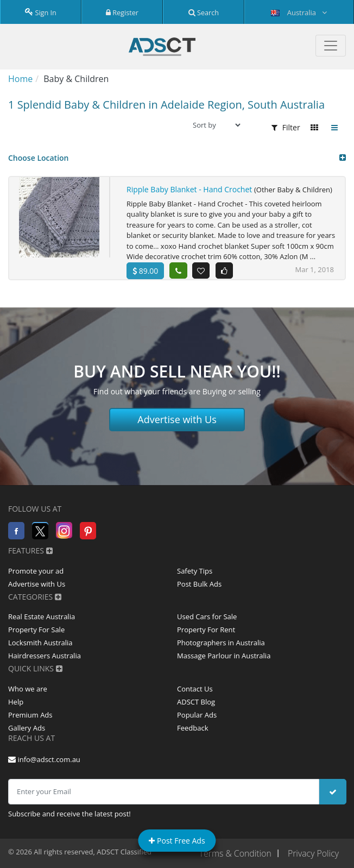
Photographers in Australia (221, 643)
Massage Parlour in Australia (224, 656)
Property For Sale (36, 630)
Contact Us (195, 689)
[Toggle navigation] (331, 46)
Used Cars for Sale (207, 617)
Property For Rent (206, 630)
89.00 (145, 271)
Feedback (193, 728)
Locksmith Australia (40, 643)
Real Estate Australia (42, 617)
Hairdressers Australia (45, 656)
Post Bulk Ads (199, 584)
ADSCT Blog (196, 702)
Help (16, 702)
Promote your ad (36, 571)
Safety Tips (195, 571)
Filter (286, 127)
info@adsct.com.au (44, 759)
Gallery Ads (27, 728)
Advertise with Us (177, 419)
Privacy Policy (313, 853)
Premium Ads (30, 715)
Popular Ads (197, 715)
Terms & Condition (234, 853)
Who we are (28, 689)
